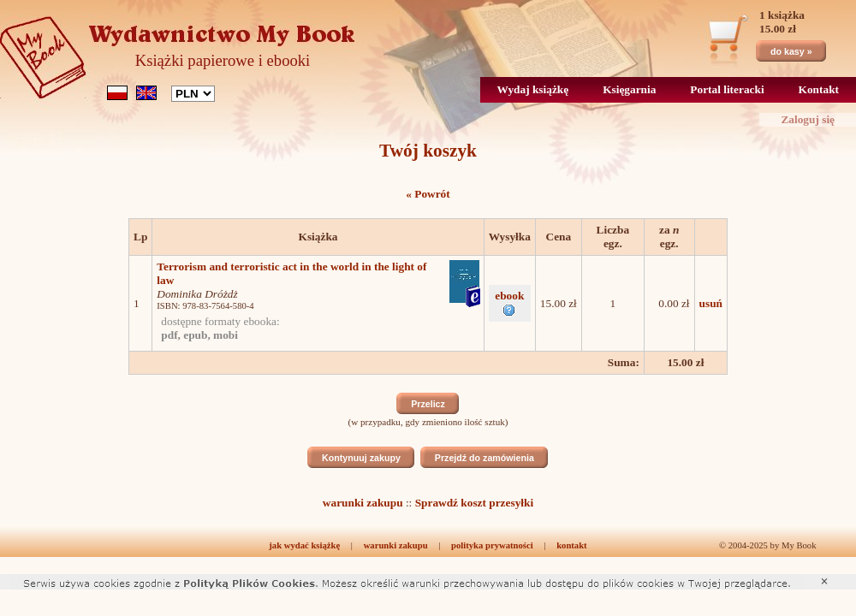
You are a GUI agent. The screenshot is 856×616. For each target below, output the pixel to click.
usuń (711, 303)
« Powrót (428, 194)
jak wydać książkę (304, 545)
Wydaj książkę (533, 89)
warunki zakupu (363, 503)
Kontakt (819, 89)
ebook (509, 302)
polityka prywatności (492, 545)
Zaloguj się (808, 119)
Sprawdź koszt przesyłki (474, 503)
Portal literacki (727, 89)
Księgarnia (629, 89)
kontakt (572, 545)
